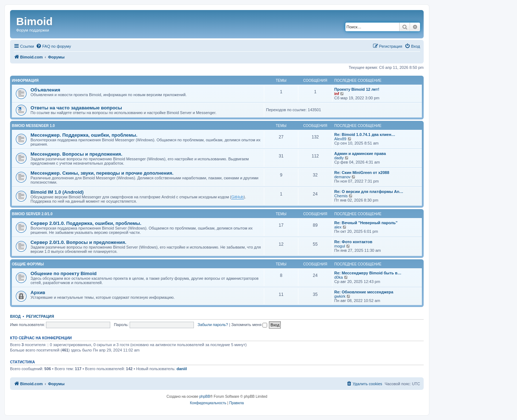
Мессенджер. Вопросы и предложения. (76, 154)
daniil (182, 369)
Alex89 (340, 139)
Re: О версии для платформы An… (369, 192)
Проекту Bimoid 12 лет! (357, 89)
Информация (25, 81)
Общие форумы (28, 264)
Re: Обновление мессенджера (364, 292)
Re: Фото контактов (353, 242)
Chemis (341, 196)
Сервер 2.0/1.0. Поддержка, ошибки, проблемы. (86, 223)
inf (337, 94)
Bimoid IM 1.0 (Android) (57, 192)
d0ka (339, 277)
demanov (342, 177)
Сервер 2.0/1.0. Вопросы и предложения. (78, 242)
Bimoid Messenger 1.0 (33, 126)
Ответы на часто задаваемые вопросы (76, 108)
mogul (340, 246)
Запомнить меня (249, 325)
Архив (38, 292)
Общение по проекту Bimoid (64, 273)
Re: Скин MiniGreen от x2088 (362, 173)
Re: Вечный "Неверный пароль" (366, 223)
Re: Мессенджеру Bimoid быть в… (368, 273)
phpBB (205, 397)
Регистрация (40, 316)
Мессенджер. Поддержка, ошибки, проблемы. (84, 135)
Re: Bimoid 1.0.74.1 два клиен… (365, 135)
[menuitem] (53, 46)
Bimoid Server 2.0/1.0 (32, 214)
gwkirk (340, 296)
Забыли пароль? (213, 325)
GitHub (237, 197)
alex (338, 227)
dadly (339, 158)
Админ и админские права (360, 154)
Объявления (45, 90)
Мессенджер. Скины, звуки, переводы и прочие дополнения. (102, 173)
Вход (15, 316)
